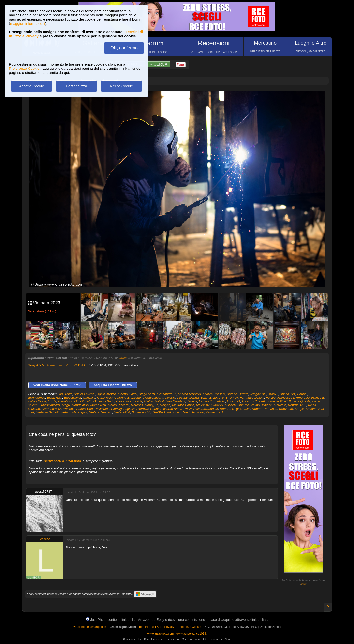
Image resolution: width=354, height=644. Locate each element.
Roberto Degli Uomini (235, 409)
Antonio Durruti (238, 394)
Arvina (285, 394)
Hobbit (159, 401)
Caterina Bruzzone (128, 398)
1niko (68, 394)
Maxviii (218, 405)
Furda (52, 401)
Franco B (318, 398)
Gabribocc (65, 401)
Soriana (311, 409)
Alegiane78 (147, 394)
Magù (66, 405)
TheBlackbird (162, 412)
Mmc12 (267, 405)
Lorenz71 (234, 401)
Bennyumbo (37, 398)
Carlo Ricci (105, 398)
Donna (194, 398)
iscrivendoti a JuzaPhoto (62, 461)
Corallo (170, 398)
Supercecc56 (141, 412)
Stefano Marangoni (74, 412)
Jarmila (192, 401)
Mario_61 (151, 405)
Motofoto (280, 405)
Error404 (232, 398)
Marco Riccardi (118, 405)
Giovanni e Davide (129, 401)
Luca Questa (301, 401)
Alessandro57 (166, 394)
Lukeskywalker (50, 405)
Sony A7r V (36, 365)
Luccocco (43, 539)
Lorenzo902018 (280, 401)
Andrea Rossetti (214, 394)
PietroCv (142, 409)
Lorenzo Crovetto (254, 401)
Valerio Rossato (193, 412)
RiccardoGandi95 (206, 409)
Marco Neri (98, 405)
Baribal (302, 394)
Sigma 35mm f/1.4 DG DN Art (67, 365)
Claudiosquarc (153, 398)
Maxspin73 (204, 405)
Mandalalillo (80, 405)
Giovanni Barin (104, 401)
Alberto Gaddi (127, 394)
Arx (293, 394)
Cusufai (182, 398)
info (304, 584)
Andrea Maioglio (189, 394)
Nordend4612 (52, 409)
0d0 (60, 394)
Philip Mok (102, 409)
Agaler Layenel (85, 394)
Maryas (165, 405)
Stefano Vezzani (101, 412)
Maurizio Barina (183, 405)
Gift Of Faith (83, 401)
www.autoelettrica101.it (191, 634)
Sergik (299, 409)
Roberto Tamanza (265, 409)
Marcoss (137, 405)
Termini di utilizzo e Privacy (156, 627)
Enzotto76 (217, 398)
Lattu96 (220, 401)
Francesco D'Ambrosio (293, 398)
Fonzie (271, 398)
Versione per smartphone (89, 627)
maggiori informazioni (28, 23)
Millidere (231, 405)
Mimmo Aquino (249, 405)
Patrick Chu (85, 409)
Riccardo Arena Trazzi (176, 409)
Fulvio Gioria (37, 401)
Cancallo (89, 398)
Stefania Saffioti (47, 412)
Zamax (211, 412)
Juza (123, 358)
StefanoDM (122, 412)
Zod (220, 412)
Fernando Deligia (252, 398)
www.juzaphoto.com (161, 634)
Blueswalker (73, 398)
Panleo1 (69, 409)
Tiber (176, 412)
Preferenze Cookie (24, 68)
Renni (154, 409)
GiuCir (148, 401)
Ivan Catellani (175, 401)
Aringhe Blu (258, 394)
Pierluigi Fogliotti (123, 409)
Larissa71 (206, 401)
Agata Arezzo (106, 394)
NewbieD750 (297, 405)
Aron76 (273, 394)
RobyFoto (286, 409)
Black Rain (55, 398)
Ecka (204, 398)
